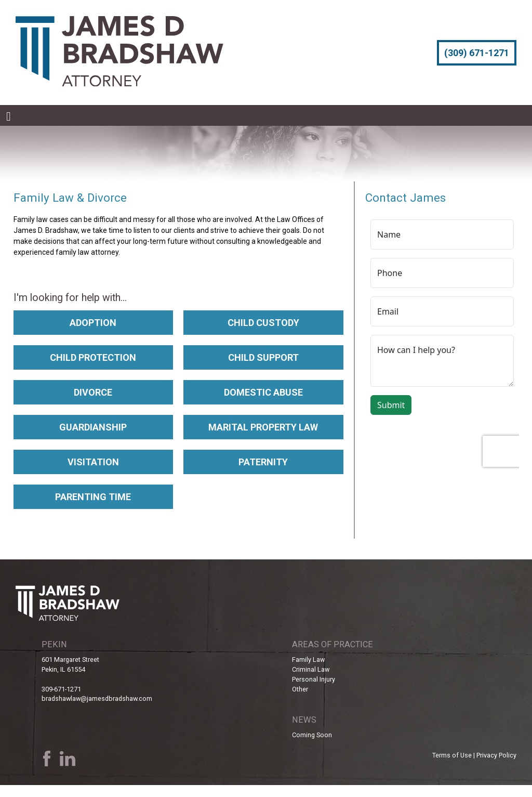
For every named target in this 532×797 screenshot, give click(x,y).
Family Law (308, 659)
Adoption (93, 323)
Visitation (93, 462)
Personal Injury (314, 679)
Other (300, 689)
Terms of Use (452, 755)
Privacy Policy (496, 755)
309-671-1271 (61, 689)
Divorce (93, 392)
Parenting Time (93, 497)
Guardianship (93, 427)
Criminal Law (311, 669)
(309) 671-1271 (477, 53)
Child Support (263, 357)
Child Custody (263, 323)
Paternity (263, 462)
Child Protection (93, 357)
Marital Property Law (263, 427)
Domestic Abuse (263, 392)
